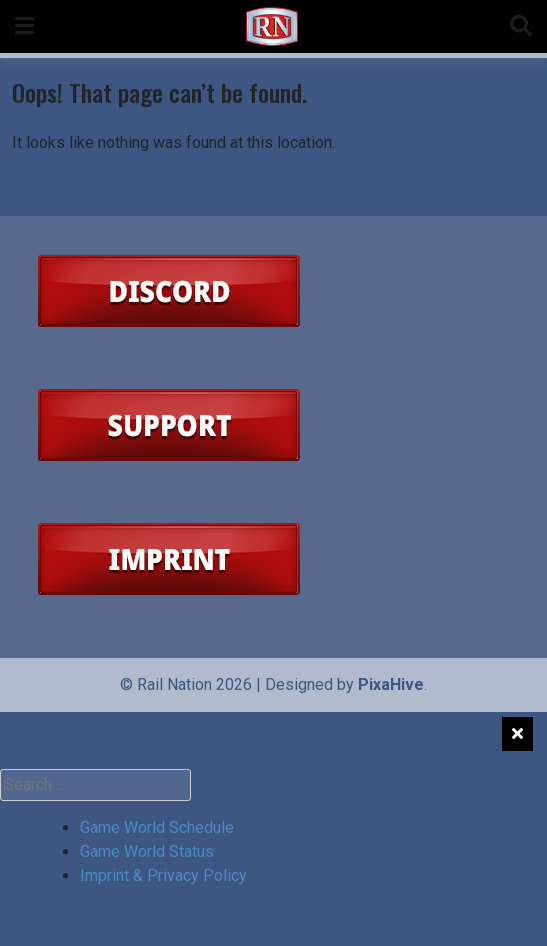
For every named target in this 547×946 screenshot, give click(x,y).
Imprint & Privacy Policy (163, 875)
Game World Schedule (157, 827)
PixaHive (391, 684)
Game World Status (147, 851)
